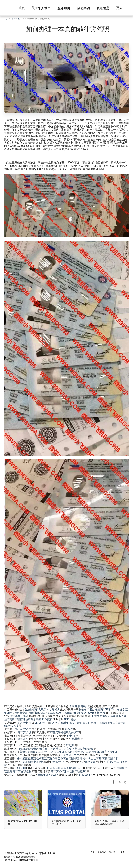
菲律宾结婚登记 (28, 748)
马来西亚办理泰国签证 (51, 752)
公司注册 (75, 706)
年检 (103, 712)
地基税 (69, 729)
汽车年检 (23, 722)
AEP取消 (70, 745)
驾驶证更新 (89, 722)
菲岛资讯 (15, 18)
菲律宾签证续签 (19, 716)
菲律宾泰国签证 (29, 752)
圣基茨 (32, 758)
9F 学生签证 (116, 709)
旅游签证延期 (108, 716)
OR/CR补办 (41, 722)
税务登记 (38, 761)
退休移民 (40, 712)
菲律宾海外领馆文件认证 (65, 732)
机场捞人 (55, 709)
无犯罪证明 (59, 761)
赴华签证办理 (71, 755)
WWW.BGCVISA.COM (48, 774)
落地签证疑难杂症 (31, 719)
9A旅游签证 (31, 709)
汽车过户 (55, 722)
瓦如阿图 (69, 758)
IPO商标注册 (54, 768)
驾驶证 (65, 722)
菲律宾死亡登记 (65, 748)
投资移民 (50, 712)
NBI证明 (21, 768)
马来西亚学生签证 (75, 752)
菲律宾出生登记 (46, 748)
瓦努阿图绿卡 (110, 758)
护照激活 (28, 761)
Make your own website (29, 860)
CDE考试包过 (11, 726)
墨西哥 (78, 758)
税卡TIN (71, 735)
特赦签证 (84, 709)
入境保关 (44, 709)
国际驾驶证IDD (78, 771)
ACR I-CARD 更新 (91, 712)
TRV (107, 709)
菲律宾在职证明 (22, 771)
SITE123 (14, 860)
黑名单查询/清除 (24, 712)
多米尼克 (22, 758)
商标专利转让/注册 (72, 768)
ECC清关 (95, 716)
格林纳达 (88, 758)
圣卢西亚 (42, 758)
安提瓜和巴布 (55, 758)
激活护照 (90, 761)
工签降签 (67, 712)
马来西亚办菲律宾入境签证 (102, 752)
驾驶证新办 (76, 722)
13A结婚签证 (97, 709)
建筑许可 (23, 739)
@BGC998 (85, 774)
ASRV (59, 712)
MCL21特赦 (70, 719)
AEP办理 (77, 712)
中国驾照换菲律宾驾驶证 (111, 722)
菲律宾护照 (25, 732)
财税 (83, 706)
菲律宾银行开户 (60, 771)
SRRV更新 (47, 719)
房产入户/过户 (23, 729)
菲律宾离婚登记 (84, 748)
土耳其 (97, 758)
